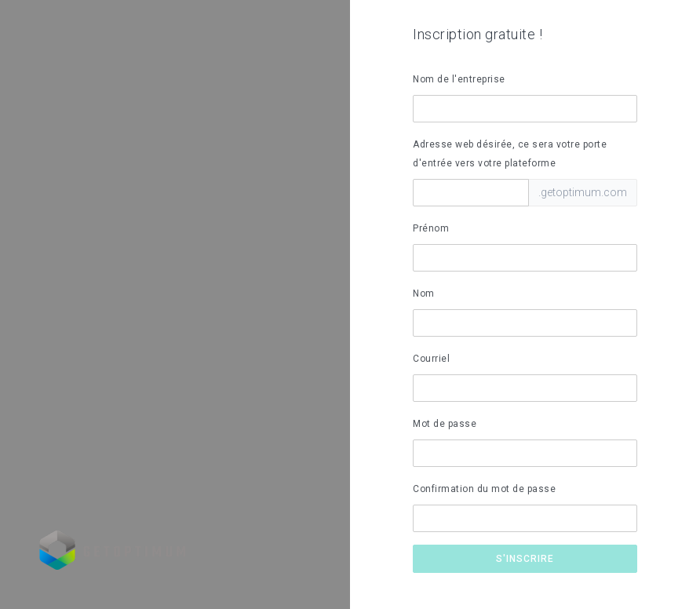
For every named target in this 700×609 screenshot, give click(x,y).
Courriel (431, 359)
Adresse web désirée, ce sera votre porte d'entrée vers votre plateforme (510, 154)
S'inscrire (525, 559)
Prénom (431, 228)
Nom (424, 294)
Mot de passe (445, 424)
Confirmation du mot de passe (484, 489)
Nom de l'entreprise (459, 79)
